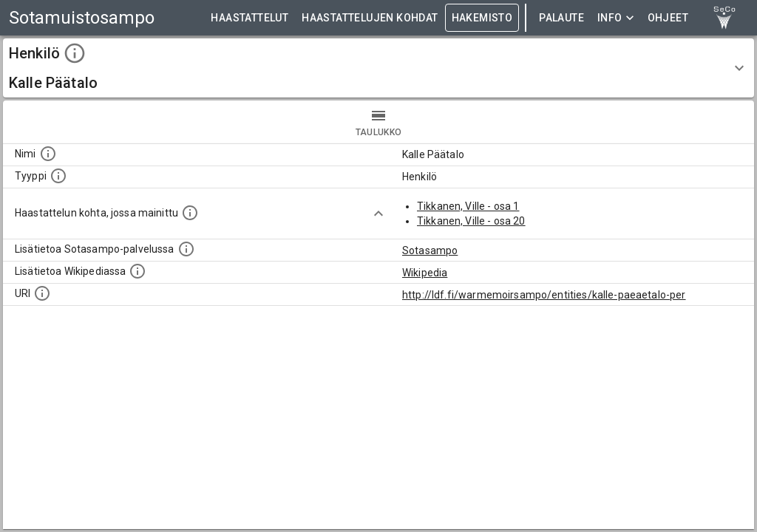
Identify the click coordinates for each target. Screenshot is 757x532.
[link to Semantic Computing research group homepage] (724, 18)
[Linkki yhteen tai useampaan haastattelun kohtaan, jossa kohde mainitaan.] (190, 213)
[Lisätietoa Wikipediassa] (138, 271)
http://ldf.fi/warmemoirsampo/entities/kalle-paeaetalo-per (544, 295)
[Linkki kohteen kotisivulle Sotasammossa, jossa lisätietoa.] (186, 249)
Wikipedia (425, 273)
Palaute (561, 18)
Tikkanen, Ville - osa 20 (471, 221)
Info (616, 18)
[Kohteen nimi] (48, 154)
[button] (378, 68)
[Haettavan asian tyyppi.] (58, 176)
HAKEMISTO (482, 18)
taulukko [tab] (378, 122)
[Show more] (378, 214)
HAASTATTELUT (249, 18)
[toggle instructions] (75, 53)
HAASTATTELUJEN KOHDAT (370, 18)
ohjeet (668, 18)
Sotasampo (430, 250)
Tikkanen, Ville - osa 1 (468, 206)
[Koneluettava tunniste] (42, 293)
